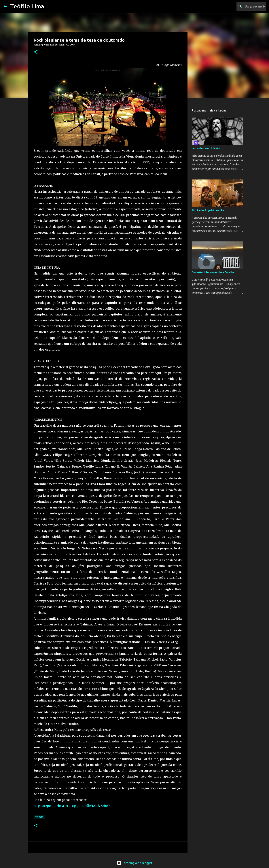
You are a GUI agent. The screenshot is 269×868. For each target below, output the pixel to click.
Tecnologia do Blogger (135, 863)
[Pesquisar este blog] (247, 6)
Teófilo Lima (27, 6)
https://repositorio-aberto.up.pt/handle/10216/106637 (72, 806)
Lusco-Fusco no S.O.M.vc (206, 148)
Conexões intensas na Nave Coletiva (213, 272)
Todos (39, 817)
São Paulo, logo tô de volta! (208, 210)
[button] (36, 52)
